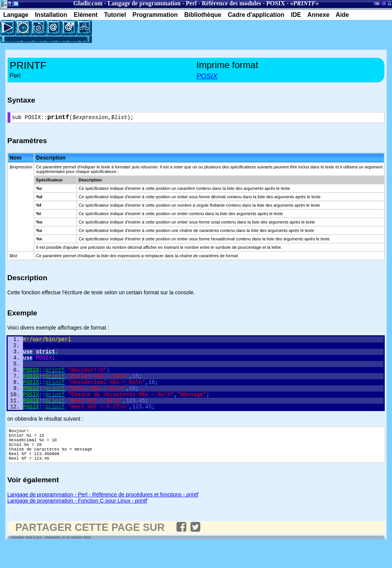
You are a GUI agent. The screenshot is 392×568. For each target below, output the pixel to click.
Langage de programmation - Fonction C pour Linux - (77, 524)
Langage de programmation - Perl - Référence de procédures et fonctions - (103, 518)
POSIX (276, 3)
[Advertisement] (181, 31)
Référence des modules (231, 3)
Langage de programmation (144, 3)
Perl (191, 3)
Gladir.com (88, 3)
